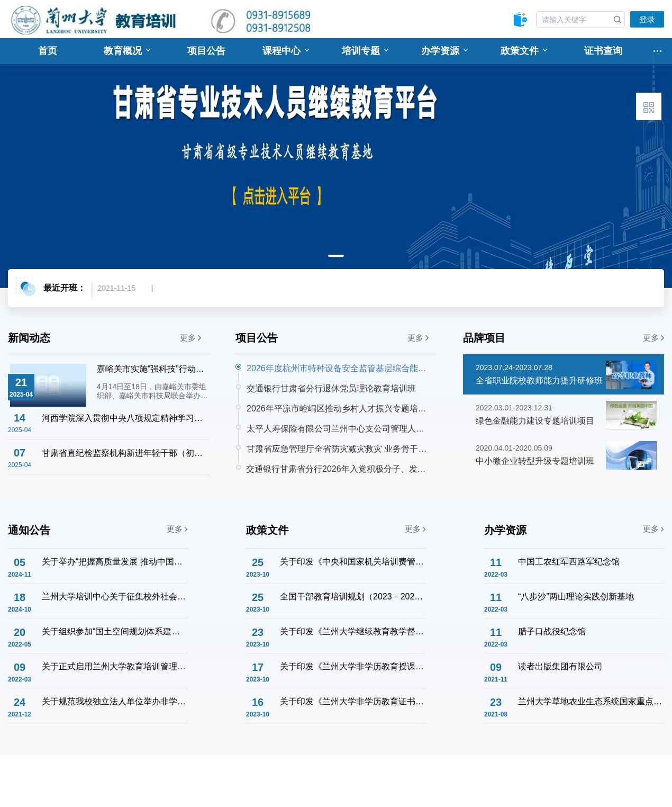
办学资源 (444, 51)
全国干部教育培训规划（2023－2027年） (352, 597)
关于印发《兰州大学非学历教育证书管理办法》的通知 (352, 701)
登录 (647, 19)
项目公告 (206, 51)
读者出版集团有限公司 (560, 666)
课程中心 (286, 51)
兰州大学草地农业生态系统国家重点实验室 (591, 701)
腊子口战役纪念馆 (552, 631)
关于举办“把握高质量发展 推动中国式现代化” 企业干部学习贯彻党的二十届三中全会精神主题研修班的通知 (114, 562)
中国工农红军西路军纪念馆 (569, 562)
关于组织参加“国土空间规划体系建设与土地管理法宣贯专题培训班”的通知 (114, 631)
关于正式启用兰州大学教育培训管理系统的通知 (114, 666)
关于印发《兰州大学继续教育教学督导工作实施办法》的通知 (352, 631)
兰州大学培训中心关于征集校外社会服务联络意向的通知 (114, 597)
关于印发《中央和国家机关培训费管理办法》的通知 (352, 562)
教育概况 (127, 51)
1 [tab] (336, 256)
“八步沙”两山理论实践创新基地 (576, 597)
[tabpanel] (336, 163)
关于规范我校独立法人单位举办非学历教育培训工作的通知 (114, 701)
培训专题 (365, 51)
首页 (48, 51)
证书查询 (603, 51)
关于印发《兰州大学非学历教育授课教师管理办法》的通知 (352, 666)
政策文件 (524, 51)
